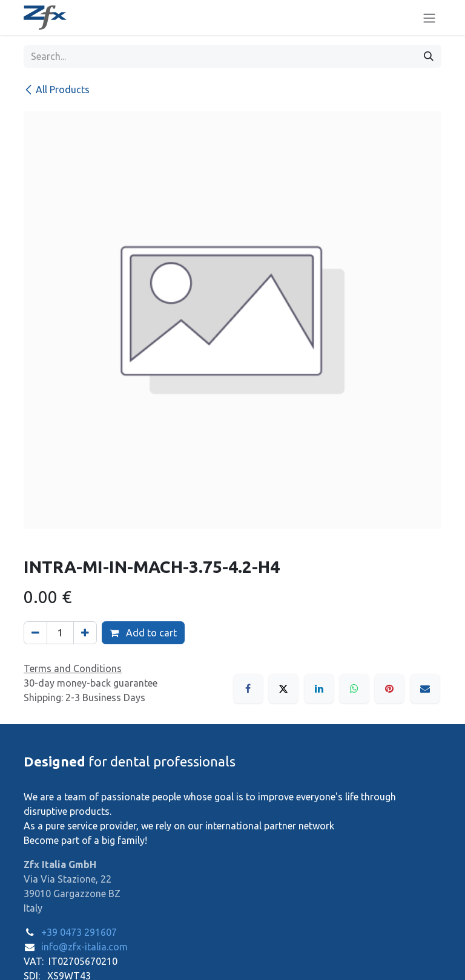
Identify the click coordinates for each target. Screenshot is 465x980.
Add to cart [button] (143, 633)
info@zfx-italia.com (84, 947)
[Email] (425, 688)
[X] (283, 688)
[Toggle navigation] (429, 18)
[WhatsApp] (354, 688)
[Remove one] (35, 633)
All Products (57, 90)
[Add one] (85, 633)
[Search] (429, 56)
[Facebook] (248, 688)
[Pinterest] (389, 688)
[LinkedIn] (319, 688)
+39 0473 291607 (79, 932)
